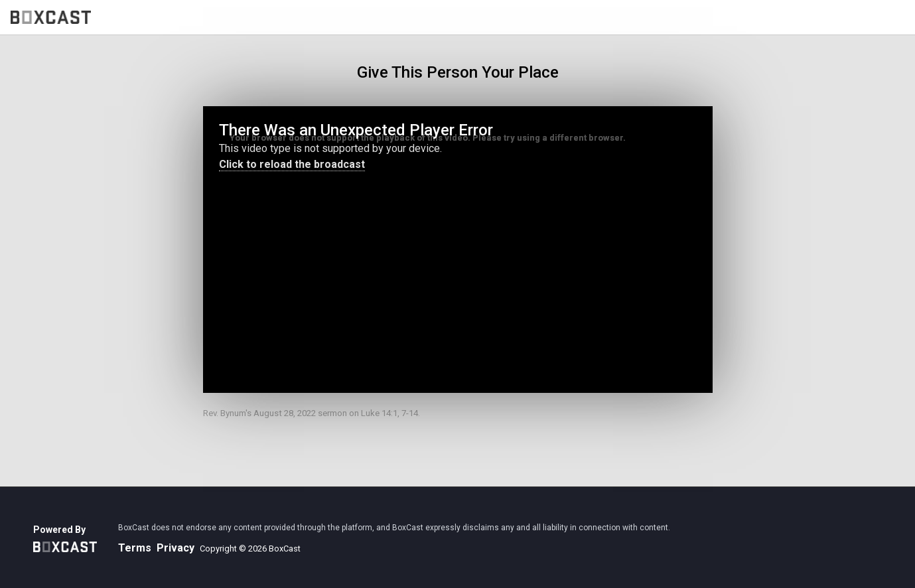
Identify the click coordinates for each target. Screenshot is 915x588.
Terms (135, 548)
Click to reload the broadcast (292, 164)
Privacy (176, 548)
